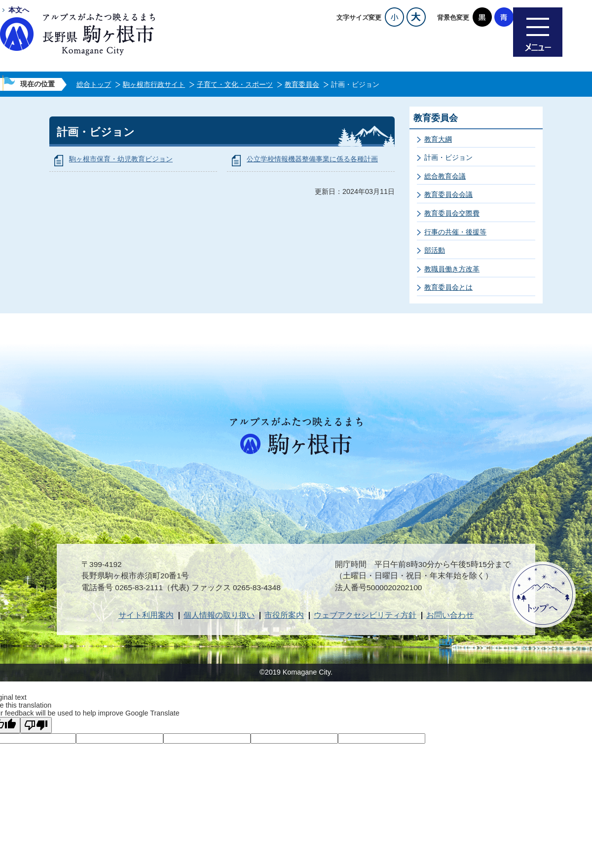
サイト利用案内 (146, 615)
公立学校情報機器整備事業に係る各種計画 (312, 159)
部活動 (435, 250)
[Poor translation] (36, 725)
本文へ (19, 10)
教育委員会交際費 (452, 213)
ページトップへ (543, 595)
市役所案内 (284, 615)
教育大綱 (438, 139)
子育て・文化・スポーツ (235, 84)
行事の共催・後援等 (455, 232)
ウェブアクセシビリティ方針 (365, 615)
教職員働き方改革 (452, 269)
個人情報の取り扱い (219, 615)
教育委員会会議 (448, 194)
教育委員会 (302, 84)
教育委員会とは (448, 287)
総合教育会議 (445, 176)
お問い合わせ (450, 615)
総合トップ (94, 84)
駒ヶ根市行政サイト (154, 84)
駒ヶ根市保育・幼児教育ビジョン (121, 159)
